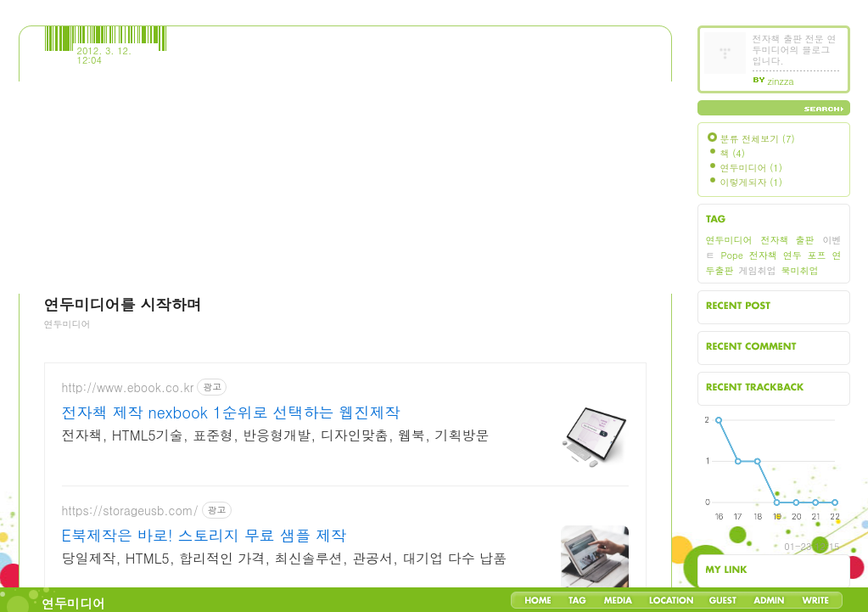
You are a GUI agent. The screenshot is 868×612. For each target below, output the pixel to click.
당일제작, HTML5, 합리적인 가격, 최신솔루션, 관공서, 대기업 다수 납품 (285, 558)
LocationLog (670, 600)
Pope (731, 255)
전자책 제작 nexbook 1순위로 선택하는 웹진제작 (231, 413)
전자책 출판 (788, 240)
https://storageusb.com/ (130, 511)
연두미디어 (73, 603)
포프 (817, 255)
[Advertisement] (346, 175)
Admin (769, 600)
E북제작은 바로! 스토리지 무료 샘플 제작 (204, 536)
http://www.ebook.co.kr (128, 387)
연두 (792, 255)
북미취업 (800, 270)
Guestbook (722, 600)
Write (815, 600)
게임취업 (758, 270)
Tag (577, 600)
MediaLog (618, 600)
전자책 (763, 255)
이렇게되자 (751, 182)
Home (538, 600)
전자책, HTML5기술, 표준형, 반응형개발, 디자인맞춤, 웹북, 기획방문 (276, 435)
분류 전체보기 (758, 139)
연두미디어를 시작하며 (123, 304)
